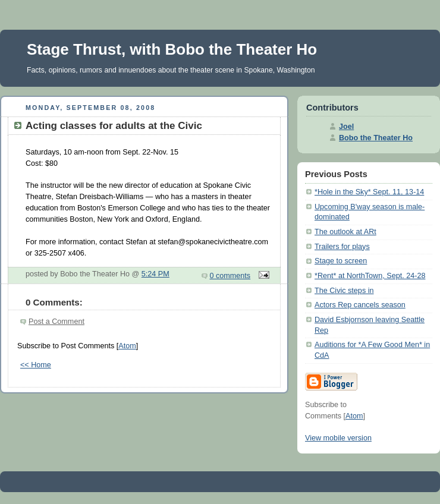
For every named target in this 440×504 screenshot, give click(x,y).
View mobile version (338, 438)
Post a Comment (56, 322)
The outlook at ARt (345, 232)
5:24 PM (155, 274)
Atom (127, 346)
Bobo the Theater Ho (376, 138)
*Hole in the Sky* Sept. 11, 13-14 (369, 192)
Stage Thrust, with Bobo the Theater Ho (172, 49)
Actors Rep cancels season (360, 305)
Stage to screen (341, 261)
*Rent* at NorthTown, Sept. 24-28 (370, 276)
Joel (346, 127)
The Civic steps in (344, 291)
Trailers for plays (342, 247)
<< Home (36, 365)
